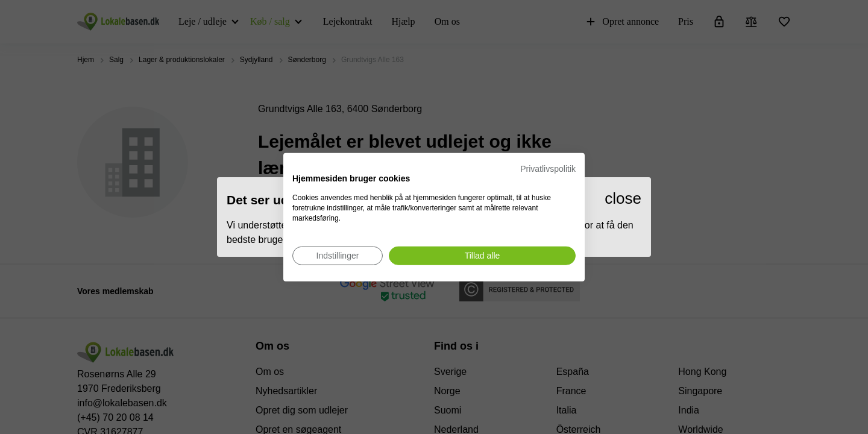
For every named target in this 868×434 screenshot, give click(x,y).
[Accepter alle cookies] (482, 255)
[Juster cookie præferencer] (338, 255)
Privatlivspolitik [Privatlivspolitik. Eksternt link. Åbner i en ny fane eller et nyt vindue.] (548, 169)
